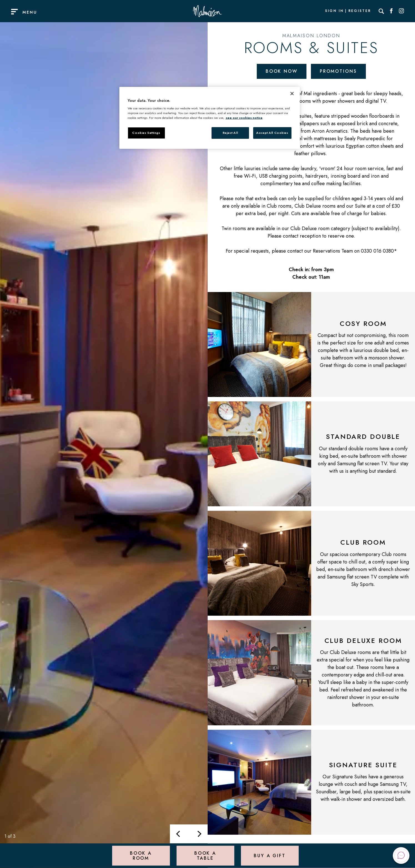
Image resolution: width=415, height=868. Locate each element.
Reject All (230, 133)
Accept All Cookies (272, 133)
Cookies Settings (146, 133)
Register (360, 11)
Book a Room (141, 855)
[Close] (292, 94)
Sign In (334, 11)
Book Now (282, 71)
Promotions (338, 71)
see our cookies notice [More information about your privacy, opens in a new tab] (244, 118)
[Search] (381, 11)
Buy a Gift (270, 855)
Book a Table (205, 855)
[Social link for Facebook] (391, 11)
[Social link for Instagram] (401, 11)
